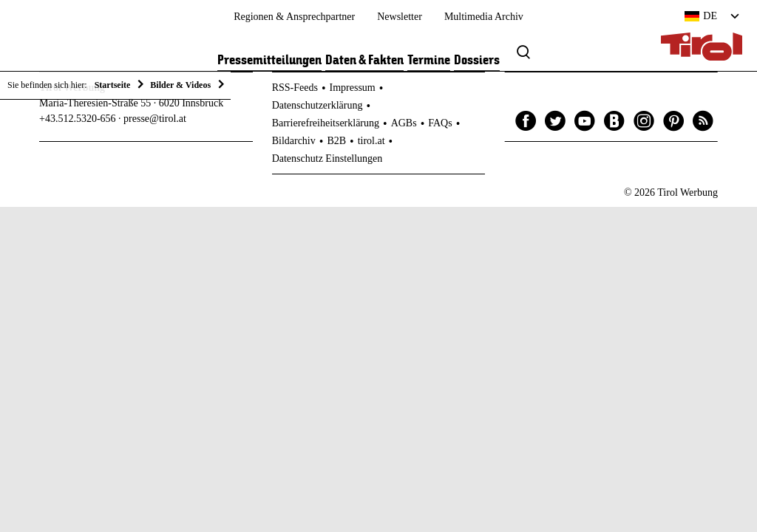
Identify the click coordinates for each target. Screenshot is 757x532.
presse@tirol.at (155, 119)
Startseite (113, 85)
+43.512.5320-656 (78, 119)
